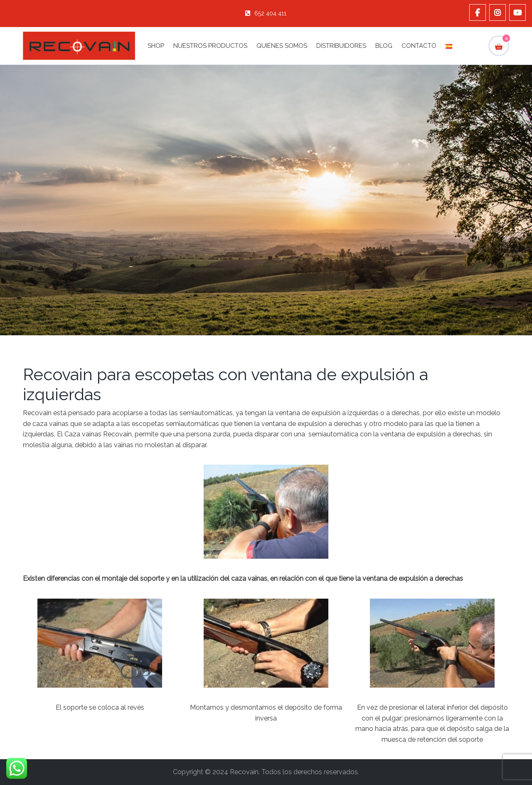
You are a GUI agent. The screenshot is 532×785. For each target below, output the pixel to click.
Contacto (419, 46)
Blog (384, 46)
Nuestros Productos (210, 46)
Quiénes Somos (282, 46)
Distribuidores (341, 46)
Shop (156, 46)
